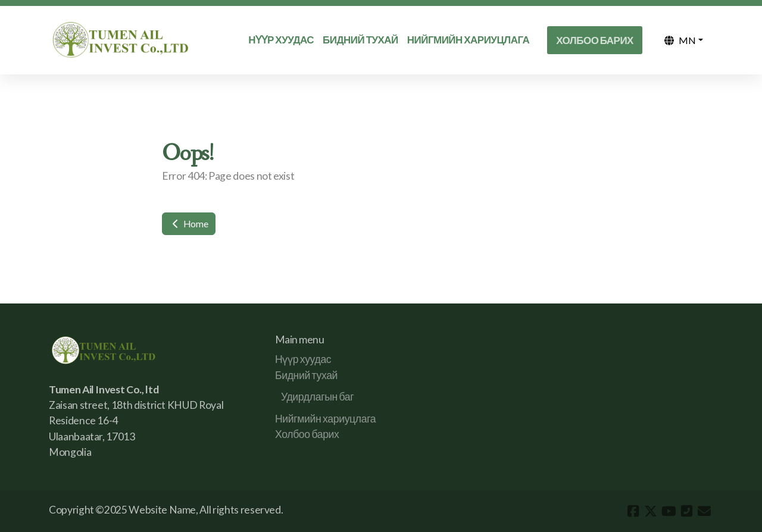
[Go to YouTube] (669, 511)
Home (189, 223)
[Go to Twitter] (651, 511)
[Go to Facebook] (633, 511)
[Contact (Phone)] (686, 511)
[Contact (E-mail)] (704, 511)
